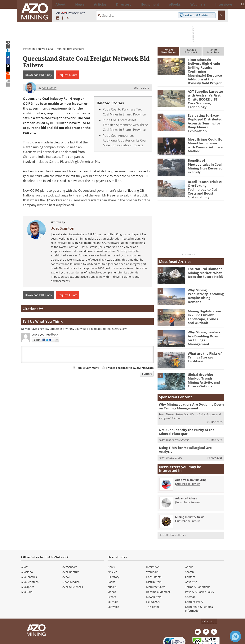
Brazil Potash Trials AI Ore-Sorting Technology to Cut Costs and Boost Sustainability (205, 175)
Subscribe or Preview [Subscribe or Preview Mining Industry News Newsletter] (188, 502)
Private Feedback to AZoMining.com (130, 368)
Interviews (153, 548)
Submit (147, 374)
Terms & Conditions (198, 568)
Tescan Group (174, 437)
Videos (112, 573)
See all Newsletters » (173, 516)
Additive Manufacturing (191, 461)
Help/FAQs (153, 583)
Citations (33, 309)
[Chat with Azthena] (235, 636)
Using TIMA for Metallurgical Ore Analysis (189, 431)
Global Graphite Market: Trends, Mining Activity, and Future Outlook (205, 363)
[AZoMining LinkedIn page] (58, 18)
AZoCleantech (30, 563)
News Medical (71, 563)
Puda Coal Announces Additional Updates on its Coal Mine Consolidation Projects (125, 140)
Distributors (154, 563)
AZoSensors (70, 548)
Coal (51, 49)
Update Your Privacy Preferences (50, 639)
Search (189, 553)
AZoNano (27, 553)
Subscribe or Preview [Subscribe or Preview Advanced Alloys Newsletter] (188, 484)
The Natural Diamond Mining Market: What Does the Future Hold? (204, 258)
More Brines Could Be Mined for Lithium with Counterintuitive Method (205, 133)
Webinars (152, 553)
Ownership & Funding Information (199, 590)
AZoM (25, 548)
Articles (112, 553)
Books (111, 563)
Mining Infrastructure (71, 49)
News (41, 49)
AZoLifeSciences (73, 568)
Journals (113, 583)
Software (113, 588)
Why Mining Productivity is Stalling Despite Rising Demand (206, 279)
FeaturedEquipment (191, 51)
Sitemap (190, 578)
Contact (190, 558)
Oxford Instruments (178, 423)
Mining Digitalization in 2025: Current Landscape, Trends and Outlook (205, 302)
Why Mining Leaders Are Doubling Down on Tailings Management (205, 321)
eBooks (112, 568)
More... (219, 4)
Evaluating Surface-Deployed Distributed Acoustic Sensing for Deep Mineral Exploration (203, 113)
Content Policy (194, 583)
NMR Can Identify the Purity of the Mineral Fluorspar (190, 416)
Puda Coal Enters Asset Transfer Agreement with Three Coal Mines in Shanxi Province (125, 125)
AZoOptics (28, 568)
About (189, 548)
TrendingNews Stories (168, 51)
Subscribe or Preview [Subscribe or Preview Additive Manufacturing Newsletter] (188, 465)
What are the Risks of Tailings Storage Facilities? (203, 342)
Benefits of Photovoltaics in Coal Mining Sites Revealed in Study (206, 152)
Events (112, 578)
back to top (209, 602)
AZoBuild (27, 573)
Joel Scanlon (63, 228)
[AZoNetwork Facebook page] (63, 18)
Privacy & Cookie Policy (200, 573)
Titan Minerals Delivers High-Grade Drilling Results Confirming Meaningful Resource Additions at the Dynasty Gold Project (206, 68)
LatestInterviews (213, 51)
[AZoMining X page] (68, 18)
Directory (112, 4)
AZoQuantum (71, 553)
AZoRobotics (29, 558)
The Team (153, 588)
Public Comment (88, 368)
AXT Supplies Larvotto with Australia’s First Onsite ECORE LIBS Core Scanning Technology (205, 90)
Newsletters (154, 578)
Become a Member (158, 573)
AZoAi (66, 558)
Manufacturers (156, 568)
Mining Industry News (190, 498)
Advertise (191, 563)
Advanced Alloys (186, 480)
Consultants (154, 558)
